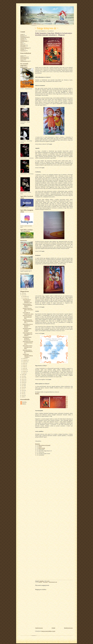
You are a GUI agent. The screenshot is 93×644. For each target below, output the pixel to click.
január (24, 373)
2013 (23, 392)
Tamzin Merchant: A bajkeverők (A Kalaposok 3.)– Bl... (27, 301)
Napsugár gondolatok (25, 48)
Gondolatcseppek (24, 41)
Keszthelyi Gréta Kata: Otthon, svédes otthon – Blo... (28, 310)
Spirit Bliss (24, 402)
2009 (23, 397)
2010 (23, 395)
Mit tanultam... (23, 47)
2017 (23, 386)
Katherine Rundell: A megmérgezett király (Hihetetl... (27, 305)
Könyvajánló (23, 45)
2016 (23, 387)
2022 (23, 378)
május (24, 367)
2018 (23, 384)
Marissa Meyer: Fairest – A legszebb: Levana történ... (28, 347)
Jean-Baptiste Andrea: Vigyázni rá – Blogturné (27, 330)
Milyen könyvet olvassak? (44, 445)
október (25, 359)
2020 (23, 381)
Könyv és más (42, 448)
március (25, 370)
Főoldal (53, 628)
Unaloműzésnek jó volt (25, 61)
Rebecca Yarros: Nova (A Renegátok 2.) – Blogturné (28, 325)
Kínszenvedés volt (24, 57)
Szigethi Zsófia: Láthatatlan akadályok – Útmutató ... (28, 356)
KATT (37, 394)
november (25, 298)
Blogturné (22, 36)
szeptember (25, 360)
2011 (23, 394)
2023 (23, 376)
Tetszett (22, 60)
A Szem (22, 34)
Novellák (22, 49)
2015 (23, 389)
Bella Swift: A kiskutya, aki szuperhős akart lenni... (27, 317)
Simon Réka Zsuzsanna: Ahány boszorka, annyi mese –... (28, 321)
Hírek (22, 42)
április (24, 368)
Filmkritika (23, 40)
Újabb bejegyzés (39, 628)
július (24, 363)
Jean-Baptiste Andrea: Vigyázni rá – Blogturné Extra (27, 338)
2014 (23, 391)
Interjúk (22, 44)
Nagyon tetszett (23, 58)
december (25, 296)
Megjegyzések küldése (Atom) (48, 631)
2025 (23, 295)
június (24, 365)
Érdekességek (23, 51)
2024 (23, 374)
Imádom (22, 56)
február (25, 371)
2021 (23, 379)
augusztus (25, 362)
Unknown (24, 404)
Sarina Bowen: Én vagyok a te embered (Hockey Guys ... (28, 343)
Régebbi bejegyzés (68, 628)
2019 (23, 382)
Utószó (40, 447)
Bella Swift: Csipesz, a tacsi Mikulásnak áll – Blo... (28, 351)
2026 (23, 293)
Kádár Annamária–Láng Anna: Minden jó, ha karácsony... (27, 334)
